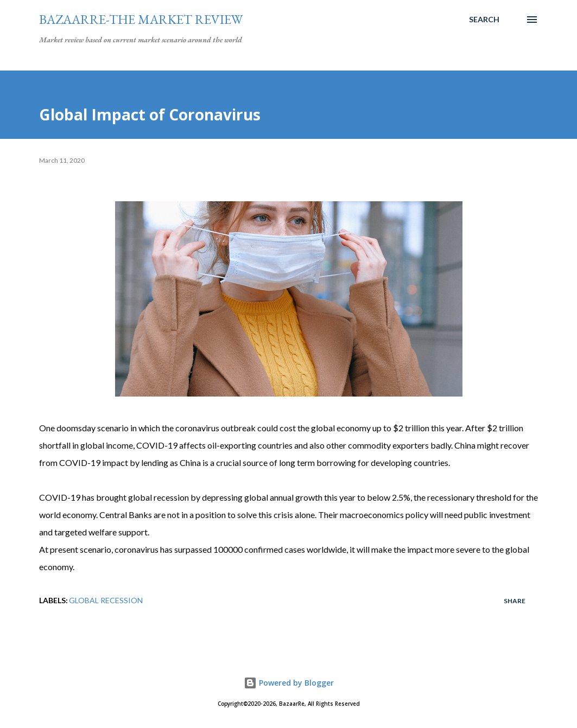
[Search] (484, 20)
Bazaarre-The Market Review (141, 19)
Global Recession (106, 600)
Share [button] (515, 601)
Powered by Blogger (289, 683)
